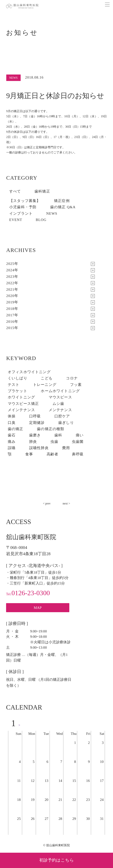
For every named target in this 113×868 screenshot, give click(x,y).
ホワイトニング (21, 397)
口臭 (12, 423)
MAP (38, 608)
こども (47, 378)
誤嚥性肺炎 (39, 448)
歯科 (58, 435)
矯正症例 (62, 201)
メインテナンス (21, 410)
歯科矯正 (42, 191)
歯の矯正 (16, 429)
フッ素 (76, 385)
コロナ (72, 378)
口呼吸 (35, 416)
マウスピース (60, 397)
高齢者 (53, 454)
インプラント (21, 213)
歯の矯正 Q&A (63, 207)
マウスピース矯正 (23, 404)
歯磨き (35, 435)
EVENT (16, 220)
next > (66, 503)
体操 (12, 416)
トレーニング (45, 385)
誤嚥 (12, 448)
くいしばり (18, 378)
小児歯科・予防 (23, 207)
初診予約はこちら (57, 860)
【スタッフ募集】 (25, 201)
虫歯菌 (78, 442)
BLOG (41, 220)
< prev (47, 503)
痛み (12, 442)
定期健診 (37, 423)
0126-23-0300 (28, 593)
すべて (15, 191)
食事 (29, 454)
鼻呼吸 (78, 454)
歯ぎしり (66, 423)
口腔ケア (62, 416)
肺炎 (33, 442)
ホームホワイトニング (60, 391)
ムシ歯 (58, 404)
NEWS (52, 213)
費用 (66, 448)
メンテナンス (60, 410)
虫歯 (54, 442)
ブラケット (18, 391)
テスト (14, 385)
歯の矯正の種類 (51, 429)
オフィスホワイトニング (29, 372)
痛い (80, 435)
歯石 (12, 435)
